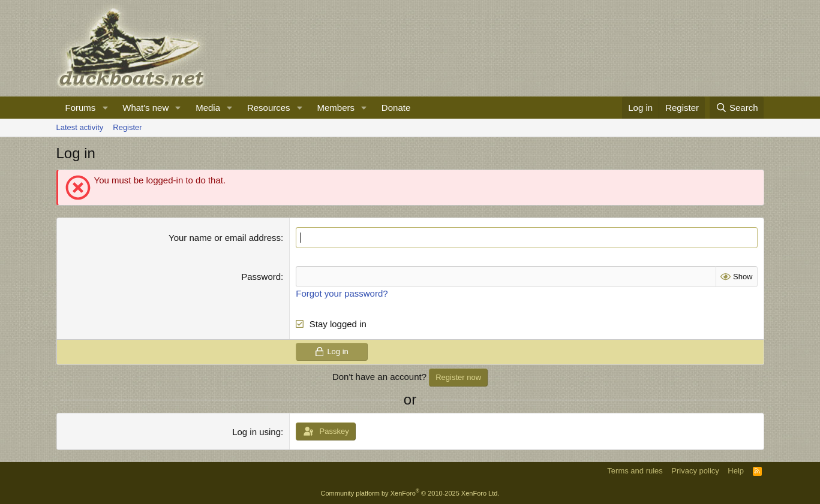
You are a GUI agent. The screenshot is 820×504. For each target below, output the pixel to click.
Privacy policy (695, 471)
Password (261, 277)
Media (208, 108)
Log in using (256, 432)
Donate (396, 108)
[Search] (737, 108)
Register (127, 127)
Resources (269, 108)
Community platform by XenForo (410, 493)
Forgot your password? (342, 293)
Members (336, 108)
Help (736, 471)
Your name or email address (225, 238)
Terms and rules (635, 471)
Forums (81, 108)
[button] (105, 108)
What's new (145, 108)
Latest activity (80, 127)
